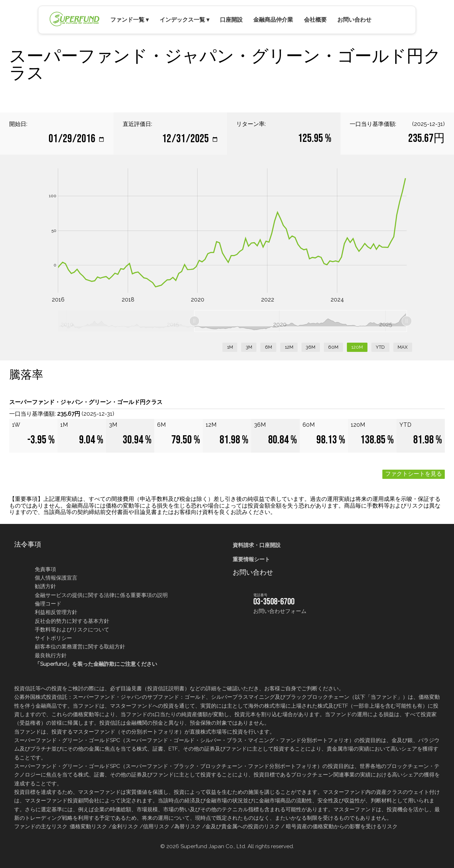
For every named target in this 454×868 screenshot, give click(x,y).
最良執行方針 (51, 656)
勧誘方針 (45, 586)
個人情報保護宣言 (56, 578)
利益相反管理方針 (56, 612)
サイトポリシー (53, 638)
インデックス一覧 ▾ (184, 20)
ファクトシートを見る (414, 474)
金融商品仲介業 (273, 20)
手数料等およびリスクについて (72, 630)
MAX (403, 347)
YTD (380, 347)
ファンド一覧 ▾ (129, 20)
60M (333, 347)
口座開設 (231, 20)
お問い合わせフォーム (280, 611)
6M (268, 347)
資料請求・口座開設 (257, 545)
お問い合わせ (354, 20)
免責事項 (45, 569)
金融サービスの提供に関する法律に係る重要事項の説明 (101, 595)
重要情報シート (251, 559)
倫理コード (48, 604)
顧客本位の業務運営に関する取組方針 (80, 647)
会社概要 (315, 20)
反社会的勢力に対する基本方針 (72, 621)
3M (249, 347)
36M (311, 347)
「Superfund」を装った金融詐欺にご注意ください (96, 664)
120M (357, 347)
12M (289, 347)
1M (230, 347)
